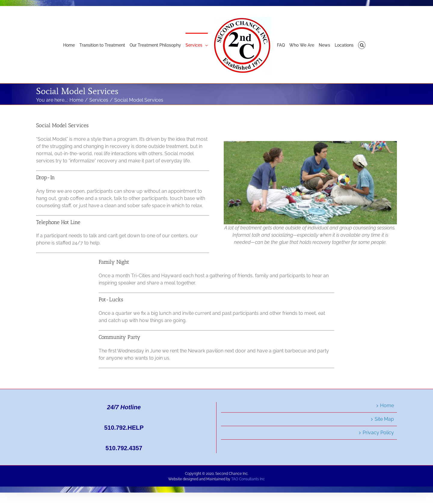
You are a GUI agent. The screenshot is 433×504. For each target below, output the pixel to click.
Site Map (384, 419)
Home (387, 406)
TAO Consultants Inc (248, 479)
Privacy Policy (378, 433)
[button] (362, 45)
